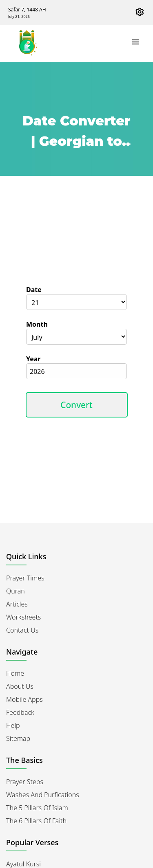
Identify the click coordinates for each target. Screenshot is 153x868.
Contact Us (22, 630)
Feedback (20, 712)
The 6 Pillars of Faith (36, 821)
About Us (20, 686)
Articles (17, 604)
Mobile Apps (24, 699)
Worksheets (23, 617)
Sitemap (18, 738)
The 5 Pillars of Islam (37, 808)
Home (15, 673)
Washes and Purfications (43, 795)
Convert (76, 405)
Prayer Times (25, 578)
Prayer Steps (25, 782)
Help (13, 725)
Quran (16, 591)
